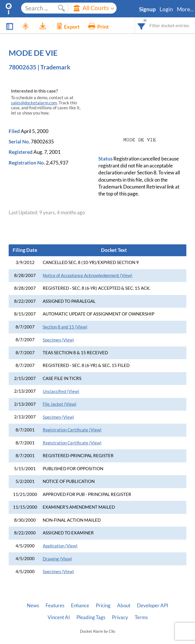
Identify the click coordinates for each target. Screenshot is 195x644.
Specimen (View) (58, 340)
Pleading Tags (91, 617)
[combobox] (141, 25)
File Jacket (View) (60, 404)
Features (55, 606)
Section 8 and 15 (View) (65, 327)
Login (166, 9)
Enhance (80, 606)
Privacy (120, 617)
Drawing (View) (57, 559)
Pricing (103, 606)
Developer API (153, 606)
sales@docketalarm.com (34, 103)
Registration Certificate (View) (72, 430)
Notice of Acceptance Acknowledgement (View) (88, 275)
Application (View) (60, 546)
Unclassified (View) (61, 391)
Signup (147, 9)
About (124, 606)
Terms (141, 617)
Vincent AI (59, 617)
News (33, 606)
